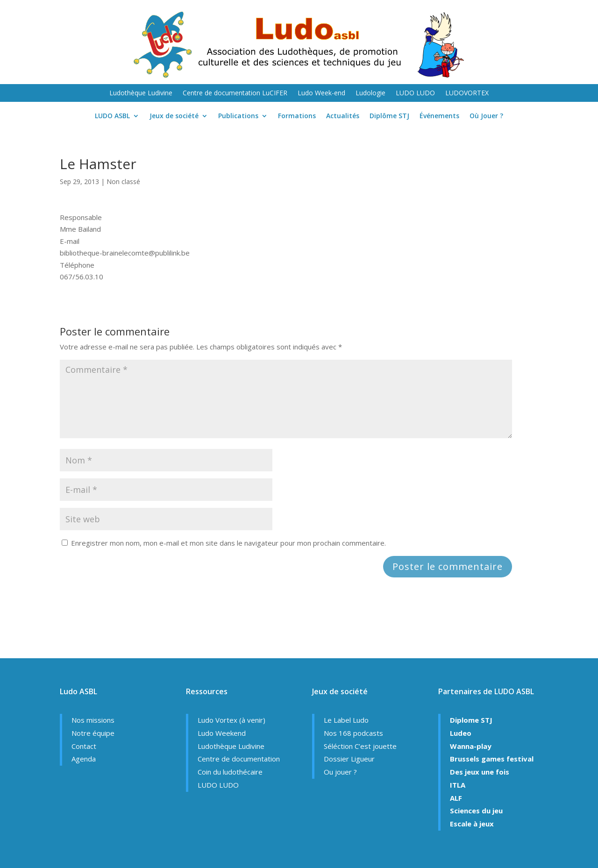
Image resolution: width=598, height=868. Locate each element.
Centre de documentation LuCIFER (235, 93)
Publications (238, 116)
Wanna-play (471, 746)
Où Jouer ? (486, 116)
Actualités (343, 116)
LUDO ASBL (112, 116)
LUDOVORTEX (467, 93)
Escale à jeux (472, 824)
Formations (297, 116)
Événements (439, 116)
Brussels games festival (492, 759)
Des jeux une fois (480, 772)
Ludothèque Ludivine (141, 93)
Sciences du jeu (476, 811)
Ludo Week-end (321, 93)
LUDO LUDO (415, 93)
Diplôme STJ (389, 116)
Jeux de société (174, 116)
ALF (456, 798)
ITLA (458, 785)
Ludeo (461, 733)
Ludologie (370, 93)
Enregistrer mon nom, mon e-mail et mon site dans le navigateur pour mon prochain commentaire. (228, 543)
